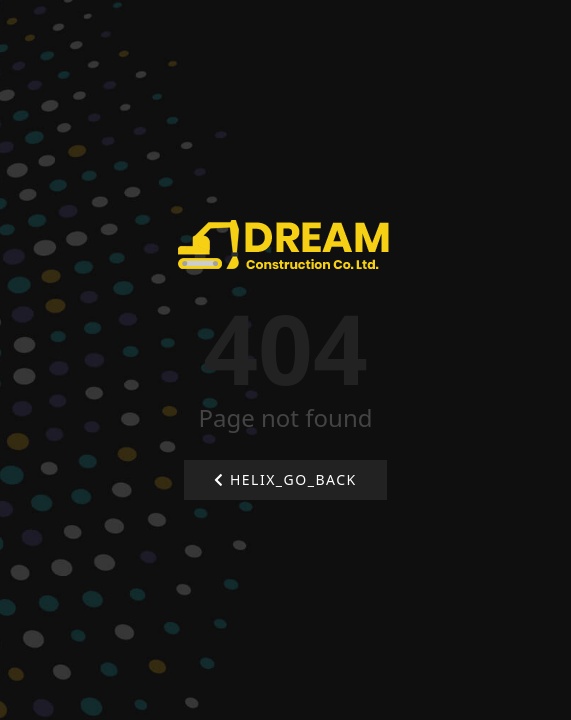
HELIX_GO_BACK (285, 479)
